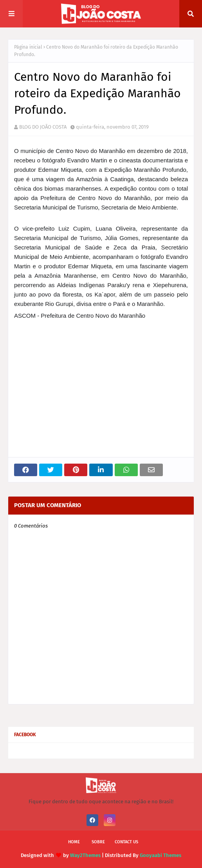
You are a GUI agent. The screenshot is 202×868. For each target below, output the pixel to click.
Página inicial (28, 47)
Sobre (98, 842)
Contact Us (126, 842)
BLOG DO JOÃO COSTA (43, 127)
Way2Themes (85, 855)
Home (74, 842)
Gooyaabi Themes (161, 855)
